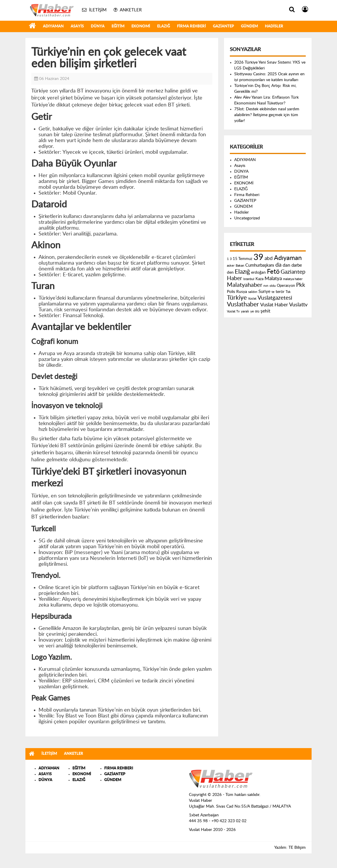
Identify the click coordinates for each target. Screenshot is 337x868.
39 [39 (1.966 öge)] (258, 257)
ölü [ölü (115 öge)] (257, 311)
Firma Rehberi (191, 26)
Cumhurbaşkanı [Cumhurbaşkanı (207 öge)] (260, 265)
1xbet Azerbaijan (204, 815)
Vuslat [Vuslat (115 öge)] (252, 299)
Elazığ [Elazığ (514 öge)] (242, 272)
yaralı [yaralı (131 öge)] (245, 311)
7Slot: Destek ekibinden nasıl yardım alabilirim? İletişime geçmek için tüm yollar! (267, 115)
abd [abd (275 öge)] (269, 259)
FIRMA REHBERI (119, 768)
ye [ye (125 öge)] (252, 311)
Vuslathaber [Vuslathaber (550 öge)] (243, 304)
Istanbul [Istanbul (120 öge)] (249, 279)
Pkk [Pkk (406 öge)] (301, 285)
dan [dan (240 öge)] (286, 265)
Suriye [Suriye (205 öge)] (264, 292)
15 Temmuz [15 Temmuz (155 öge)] (243, 259)
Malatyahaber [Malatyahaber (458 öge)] (245, 285)
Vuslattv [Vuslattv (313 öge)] (298, 305)
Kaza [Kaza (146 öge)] (259, 279)
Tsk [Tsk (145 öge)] (288, 292)
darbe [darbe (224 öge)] (297, 265)
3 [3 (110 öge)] (231, 259)
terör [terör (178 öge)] (280, 292)
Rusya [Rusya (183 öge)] (242, 292)
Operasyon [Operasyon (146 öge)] (286, 286)
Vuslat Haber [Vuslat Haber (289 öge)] (274, 305)
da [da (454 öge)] (278, 265)
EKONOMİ (141, 26)
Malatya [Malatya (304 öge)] (273, 278)
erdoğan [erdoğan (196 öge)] (258, 272)
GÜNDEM (249, 26)
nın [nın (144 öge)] (266, 286)
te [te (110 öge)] (273, 292)
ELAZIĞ (164, 26)
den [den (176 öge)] (230, 273)
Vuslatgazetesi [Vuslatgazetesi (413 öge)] (275, 298)
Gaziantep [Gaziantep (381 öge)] (293, 272)
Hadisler (274, 26)
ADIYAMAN (53, 26)
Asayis (77, 26)
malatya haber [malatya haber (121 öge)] (293, 279)
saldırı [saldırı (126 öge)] (253, 292)
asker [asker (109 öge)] (231, 266)
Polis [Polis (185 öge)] (231, 292)
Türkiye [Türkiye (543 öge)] (237, 298)
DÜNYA (98, 26)
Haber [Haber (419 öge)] (234, 278)
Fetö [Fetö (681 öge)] (273, 272)
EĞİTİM (118, 26)
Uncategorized (247, 218)
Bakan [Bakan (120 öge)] (240, 266)
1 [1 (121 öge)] (228, 259)
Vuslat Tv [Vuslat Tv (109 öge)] (233, 311)
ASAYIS (45, 774)
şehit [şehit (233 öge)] (265, 311)
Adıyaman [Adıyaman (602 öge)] (288, 258)
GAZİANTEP (223, 26)
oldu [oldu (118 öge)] (273, 286)
